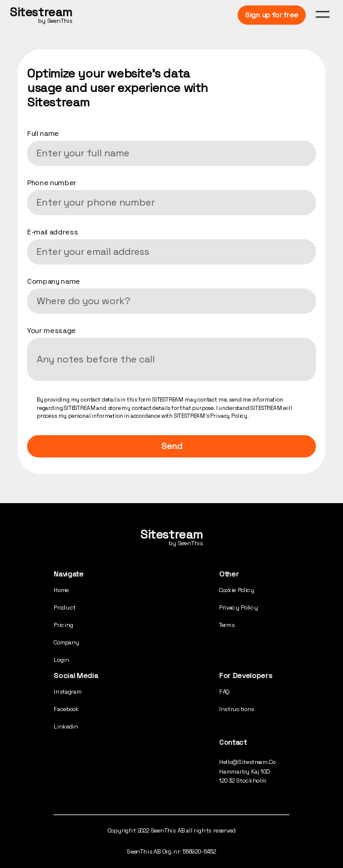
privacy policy (239, 607)
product (65, 607)
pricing (63, 625)
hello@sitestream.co (247, 762)
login (61, 660)
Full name (43, 133)
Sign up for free (272, 15)
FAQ (224, 692)
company (66, 642)
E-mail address (53, 232)
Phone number (52, 183)
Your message (51, 331)
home (61, 590)
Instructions (236, 709)
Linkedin (66, 726)
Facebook (66, 709)
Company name (54, 281)
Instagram (67, 692)
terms (227, 625)
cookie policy (237, 590)
